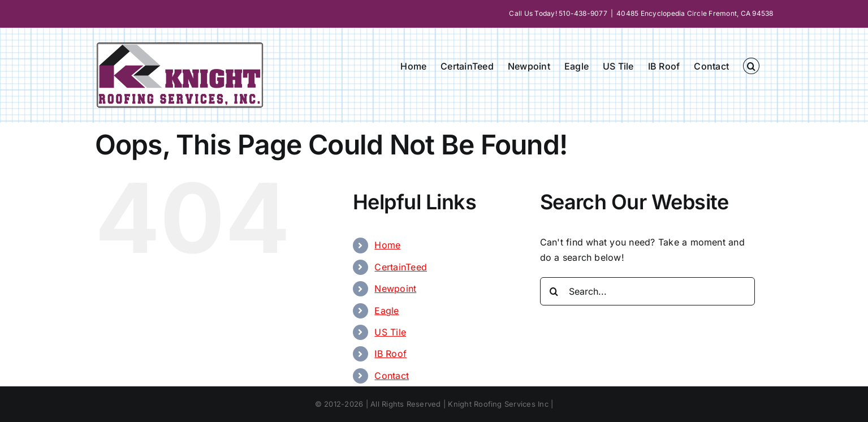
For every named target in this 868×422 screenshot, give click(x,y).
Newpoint (395, 288)
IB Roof (390, 354)
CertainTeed (401, 267)
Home (387, 245)
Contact (392, 376)
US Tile (390, 332)
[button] (751, 66)
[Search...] (647, 291)
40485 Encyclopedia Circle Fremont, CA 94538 (695, 13)
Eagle (387, 311)
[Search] (554, 291)
